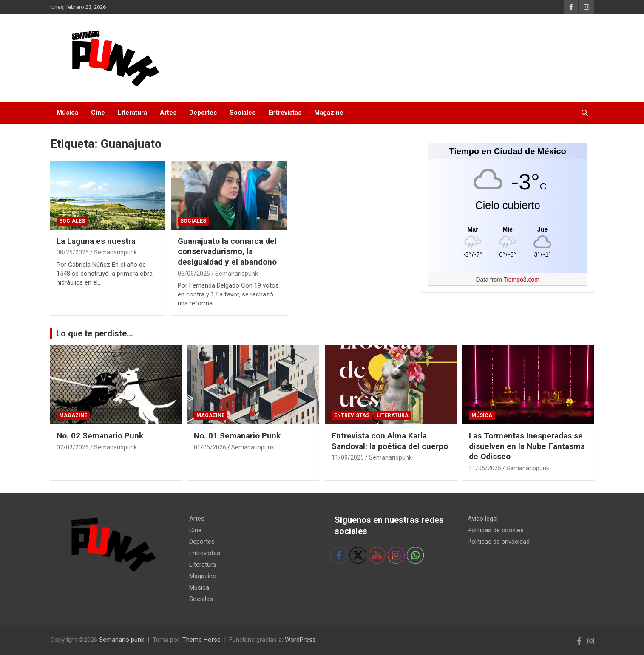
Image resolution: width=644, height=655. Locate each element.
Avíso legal (483, 519)
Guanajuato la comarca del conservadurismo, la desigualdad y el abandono (227, 251)
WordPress (300, 640)
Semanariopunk (115, 252)
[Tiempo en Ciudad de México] (508, 229)
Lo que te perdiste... (95, 333)
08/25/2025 (73, 252)
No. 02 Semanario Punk (100, 436)
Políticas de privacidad (499, 542)
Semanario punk (122, 640)
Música (67, 113)
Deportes (203, 113)
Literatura (132, 113)
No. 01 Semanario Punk (237, 436)
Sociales (243, 113)
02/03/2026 (73, 447)
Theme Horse (201, 640)
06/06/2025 (194, 274)
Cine (98, 113)
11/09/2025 (348, 457)
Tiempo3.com (522, 280)
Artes (168, 113)
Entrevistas (285, 113)
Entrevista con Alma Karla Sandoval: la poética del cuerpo (390, 441)
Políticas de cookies (496, 530)
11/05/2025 (485, 468)
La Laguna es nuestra (96, 241)
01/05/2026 (210, 447)
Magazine (329, 113)
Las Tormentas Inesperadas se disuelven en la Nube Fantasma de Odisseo (527, 446)
